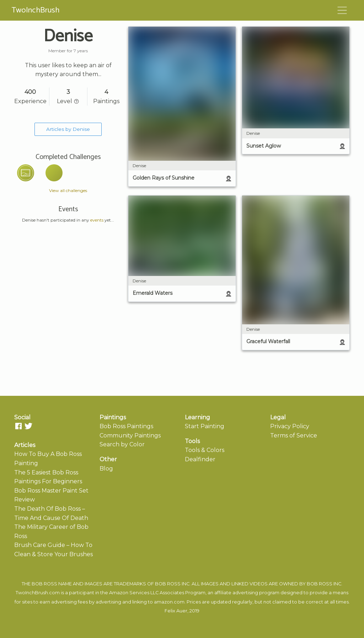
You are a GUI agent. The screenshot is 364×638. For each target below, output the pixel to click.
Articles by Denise (68, 129)
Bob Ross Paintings (126, 426)
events (97, 220)
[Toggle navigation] (342, 10)
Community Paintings (130, 435)
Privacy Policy (290, 426)
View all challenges (68, 190)
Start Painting (205, 426)
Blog (106, 469)
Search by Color (122, 444)
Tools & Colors (205, 450)
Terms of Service (294, 435)
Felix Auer (176, 611)
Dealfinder (200, 459)
